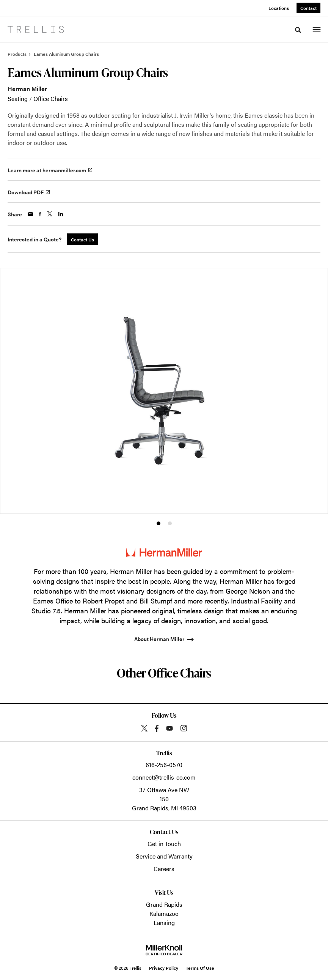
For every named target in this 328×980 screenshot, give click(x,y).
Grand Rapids (164, 904)
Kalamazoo (164, 913)
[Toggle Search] (298, 30)
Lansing (164, 922)
